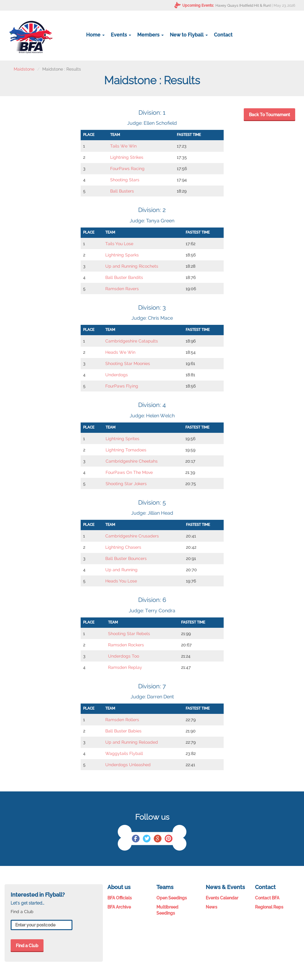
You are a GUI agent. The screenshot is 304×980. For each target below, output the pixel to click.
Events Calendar (222, 898)
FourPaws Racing (127, 169)
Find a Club (27, 946)
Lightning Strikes (127, 157)
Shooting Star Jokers (126, 484)
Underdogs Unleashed (128, 765)
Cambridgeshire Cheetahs (132, 461)
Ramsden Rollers (122, 720)
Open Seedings (172, 898)
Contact (223, 35)
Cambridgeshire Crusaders (132, 536)
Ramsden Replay (125, 667)
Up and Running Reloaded (132, 742)
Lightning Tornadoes (126, 450)
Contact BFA (267, 898)
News (211, 907)
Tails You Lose (119, 244)
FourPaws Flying (122, 386)
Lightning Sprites (122, 439)
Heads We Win (120, 352)
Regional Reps (269, 907)
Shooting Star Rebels (129, 634)
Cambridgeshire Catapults (132, 341)
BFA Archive (119, 907)
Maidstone (24, 69)
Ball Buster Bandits (124, 277)
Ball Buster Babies (123, 731)
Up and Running (121, 570)
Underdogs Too (124, 656)
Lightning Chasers (123, 547)
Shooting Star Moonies (128, 363)
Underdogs (117, 375)
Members (150, 35)
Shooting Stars (125, 180)
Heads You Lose (121, 581)
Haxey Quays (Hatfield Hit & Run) (243, 5)
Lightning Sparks (122, 255)
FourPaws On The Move (129, 472)
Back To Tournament (269, 115)
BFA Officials (120, 898)
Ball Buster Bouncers (126, 558)
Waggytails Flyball (124, 753)
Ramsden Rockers (126, 645)
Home (95, 35)
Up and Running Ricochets (132, 266)
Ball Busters (122, 191)
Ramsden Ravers (122, 289)
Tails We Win (123, 146)
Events (121, 35)
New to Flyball (189, 35)
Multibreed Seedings (167, 910)
